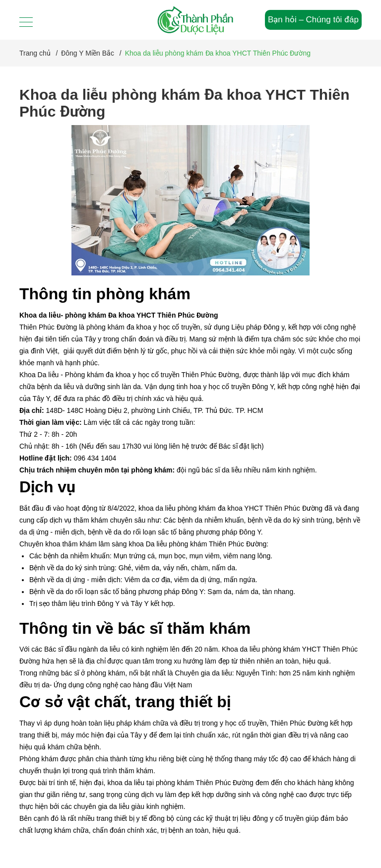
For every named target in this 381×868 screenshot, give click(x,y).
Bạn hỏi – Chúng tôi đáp (313, 20)
